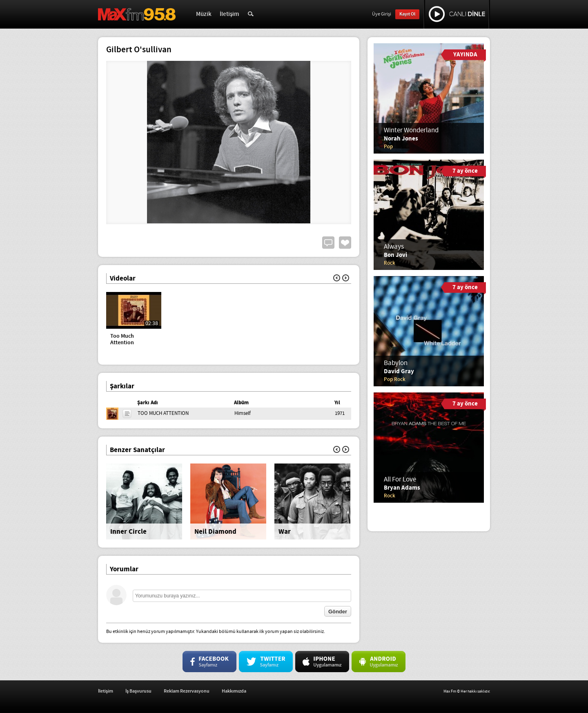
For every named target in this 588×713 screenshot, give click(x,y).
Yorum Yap (328, 243)
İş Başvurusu (138, 691)
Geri (337, 278)
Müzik (204, 14)
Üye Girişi (382, 14)
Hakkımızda (234, 691)
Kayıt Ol (407, 14)
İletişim (229, 14)
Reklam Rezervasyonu (187, 691)
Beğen (345, 243)
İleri (346, 278)
